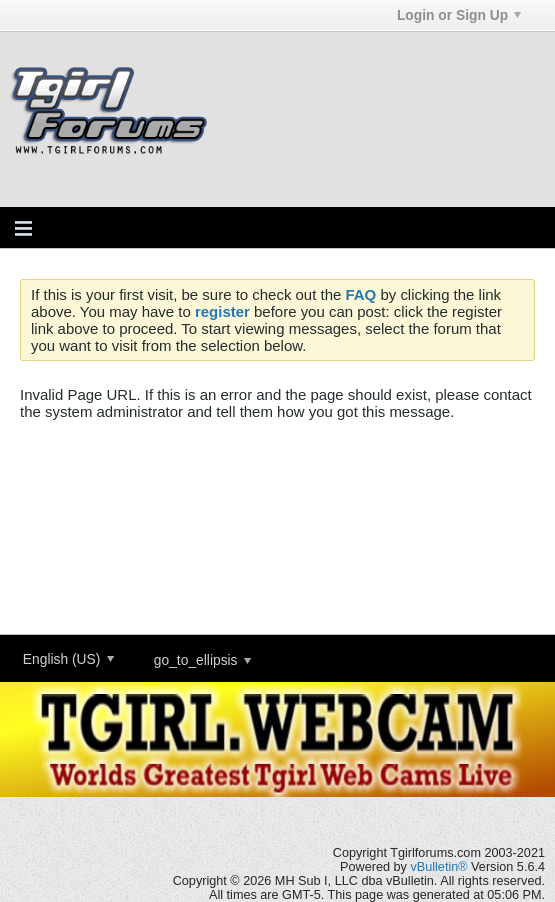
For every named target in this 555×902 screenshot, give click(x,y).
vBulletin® (438, 867)
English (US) (68, 659)
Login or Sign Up (459, 15)
